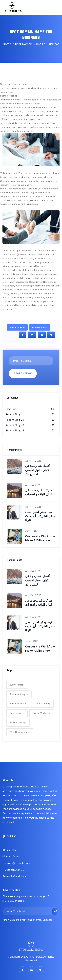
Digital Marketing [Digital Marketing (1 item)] (42, 713)
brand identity (44, 177)
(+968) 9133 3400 (13, 870)
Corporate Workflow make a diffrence (40, 538)
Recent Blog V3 (31, 425)
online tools (23, 200)
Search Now (23, 373)
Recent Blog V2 (31, 420)
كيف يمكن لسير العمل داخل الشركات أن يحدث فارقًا (40, 516)
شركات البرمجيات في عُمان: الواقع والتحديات (39, 492)
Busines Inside (17, 327)
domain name (20, 84)
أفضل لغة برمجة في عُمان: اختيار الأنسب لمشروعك (38, 470)
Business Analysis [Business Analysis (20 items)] (19, 694)
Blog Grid (31, 409)
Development (40, 327)
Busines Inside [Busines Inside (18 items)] (17, 685)
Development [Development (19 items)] (17, 713)
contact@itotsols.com (16, 863)
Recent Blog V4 (31, 431)
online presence (9, 96)
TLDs (14, 262)
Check (6, 270)
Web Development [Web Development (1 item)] (20, 732)
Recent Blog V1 (31, 414)
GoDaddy (34, 282)
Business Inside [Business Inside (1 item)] (18, 704)
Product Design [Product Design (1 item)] (18, 723)
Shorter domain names (28, 123)
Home (7, 44)
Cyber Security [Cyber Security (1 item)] (42, 704)
